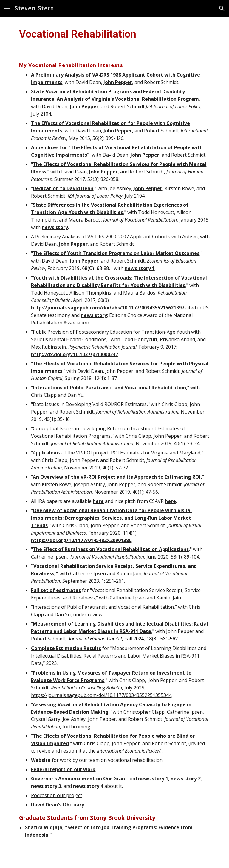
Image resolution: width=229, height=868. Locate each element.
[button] (7, 8)
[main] (114, 34)
